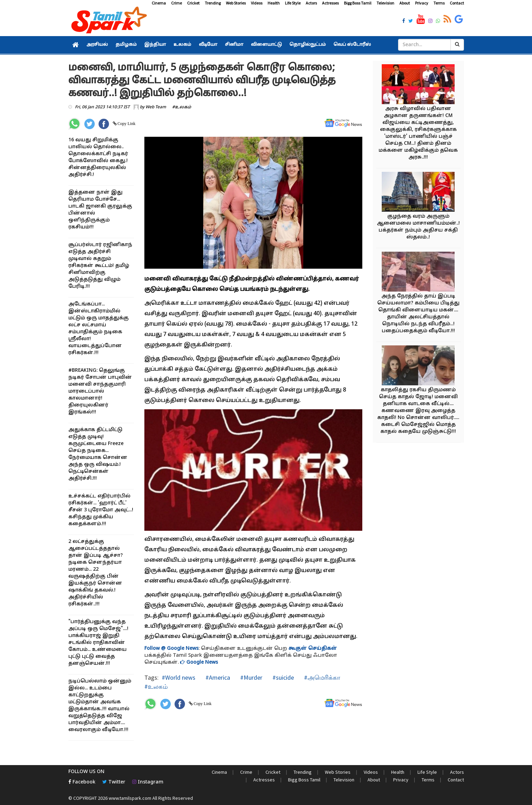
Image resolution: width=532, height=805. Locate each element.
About (405, 3)
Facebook (82, 782)
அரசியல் (97, 45)
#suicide (282, 677)
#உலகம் (182, 107)
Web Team (156, 107)
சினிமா (234, 45)
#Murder (251, 677)
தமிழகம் (126, 45)
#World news (179, 677)
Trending (213, 3)
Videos (257, 3)
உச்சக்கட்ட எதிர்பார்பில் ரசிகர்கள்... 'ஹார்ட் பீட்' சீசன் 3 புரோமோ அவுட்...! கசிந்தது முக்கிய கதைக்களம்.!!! (101, 510)
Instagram (148, 782)
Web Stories (236, 3)
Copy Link (126, 124)
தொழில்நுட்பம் (308, 45)
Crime (176, 3)
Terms (439, 3)
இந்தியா (155, 45)
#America (217, 677)
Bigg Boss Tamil (358, 3)
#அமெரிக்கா (321, 677)
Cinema (159, 3)
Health (274, 3)
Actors (311, 3)
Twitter (114, 782)
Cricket (193, 3)
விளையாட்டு (266, 45)
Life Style (293, 3)
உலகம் (182, 45)
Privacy (422, 3)
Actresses (330, 3)
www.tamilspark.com (130, 798)
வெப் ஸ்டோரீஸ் (352, 45)
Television (385, 3)
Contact (457, 3)
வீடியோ (208, 45)
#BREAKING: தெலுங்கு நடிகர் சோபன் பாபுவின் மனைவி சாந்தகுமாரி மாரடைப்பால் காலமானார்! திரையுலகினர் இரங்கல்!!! (100, 391)
